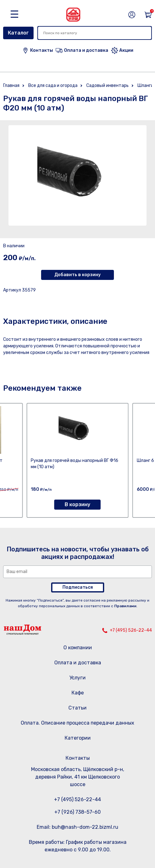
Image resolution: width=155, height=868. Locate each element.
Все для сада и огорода (53, 86)
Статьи (77, 708)
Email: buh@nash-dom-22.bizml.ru (77, 827)
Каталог (18, 33)
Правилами (125, 606)
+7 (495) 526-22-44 (131, 630)
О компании (78, 648)
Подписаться (78, 587)
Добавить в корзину (77, 275)
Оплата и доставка (78, 663)
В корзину (77, 504)
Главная (11, 86)
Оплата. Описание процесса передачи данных (77, 723)
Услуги (77, 678)
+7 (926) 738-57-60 (77, 812)
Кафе (78, 693)
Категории (78, 738)
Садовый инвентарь (107, 86)
